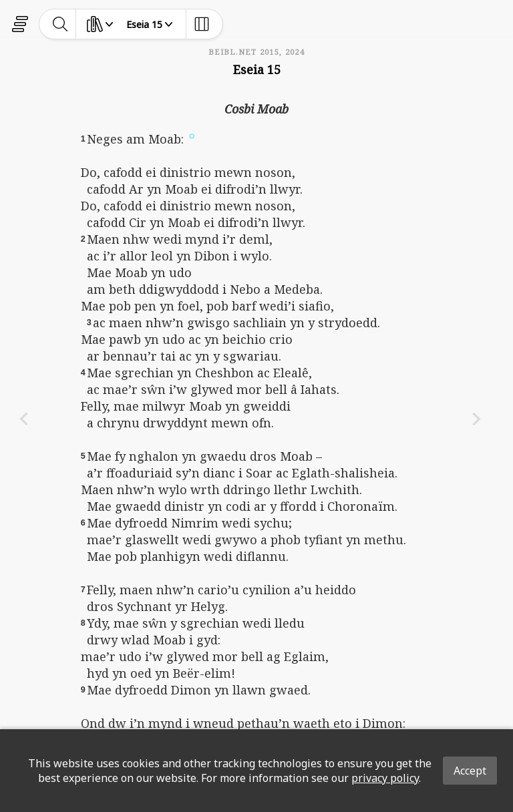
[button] (192, 136)
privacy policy (385, 778)
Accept (470, 771)
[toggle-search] (60, 24)
